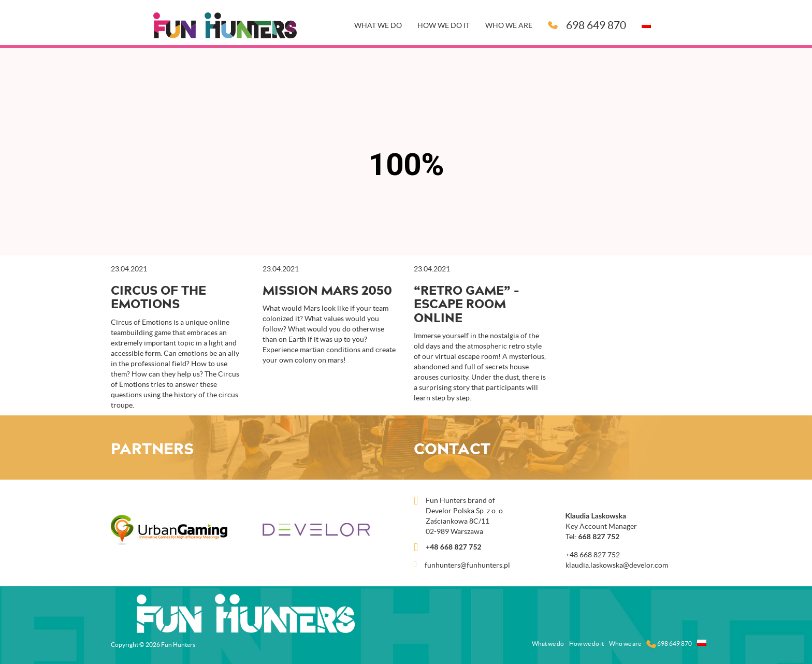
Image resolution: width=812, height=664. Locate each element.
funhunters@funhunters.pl (467, 565)
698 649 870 (587, 25)
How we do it (444, 25)
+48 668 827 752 (454, 547)
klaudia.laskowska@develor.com (617, 565)
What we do (378, 25)
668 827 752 (599, 536)
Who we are (509, 25)
